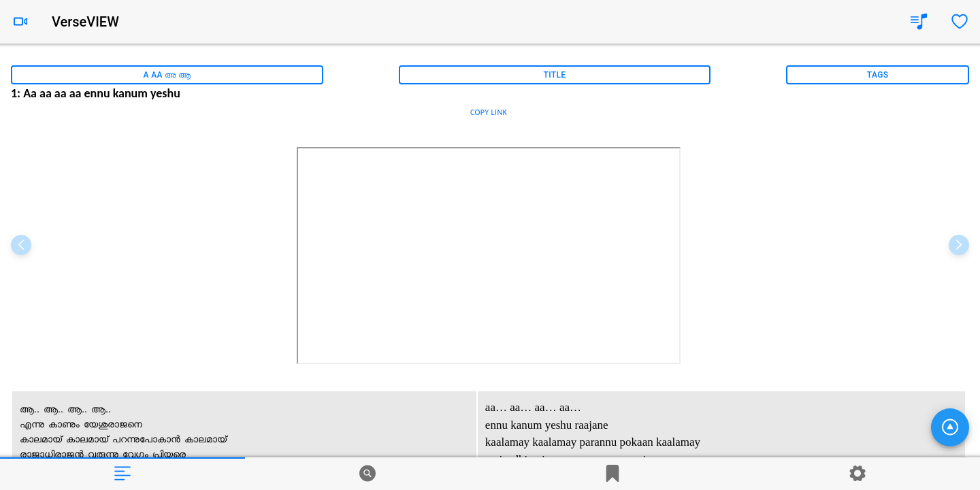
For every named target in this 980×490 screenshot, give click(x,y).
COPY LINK (489, 112)
